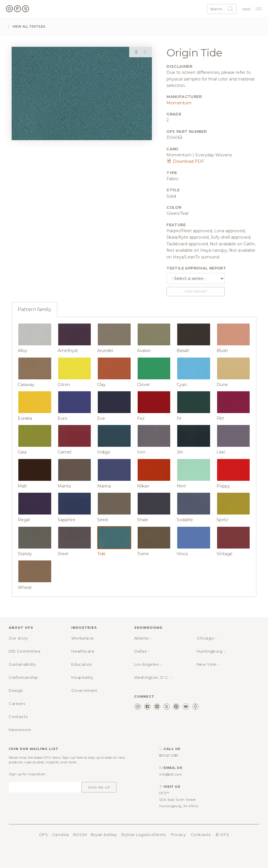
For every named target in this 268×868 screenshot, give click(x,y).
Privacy (178, 835)
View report (196, 292)
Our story (18, 638)
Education (82, 664)
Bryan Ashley (104, 835)
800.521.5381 (169, 756)
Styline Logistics (137, 835)
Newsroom (20, 730)
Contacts (18, 717)
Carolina (61, 835)
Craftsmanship (23, 677)
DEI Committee (25, 651)
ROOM (80, 835)
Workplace (83, 638)
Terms (160, 835)
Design (16, 690)
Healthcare (83, 651)
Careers (17, 703)
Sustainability (22, 664)
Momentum (179, 103)
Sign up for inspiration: (27, 774)
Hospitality (82, 677)
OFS (44, 835)
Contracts (201, 835)
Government (84, 690)
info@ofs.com (171, 774)
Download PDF (185, 161)
